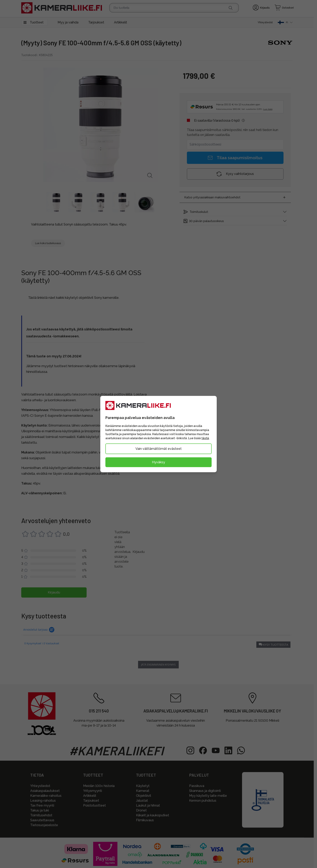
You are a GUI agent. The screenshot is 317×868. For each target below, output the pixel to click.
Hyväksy (158, 462)
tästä (205, 438)
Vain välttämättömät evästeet (158, 449)
